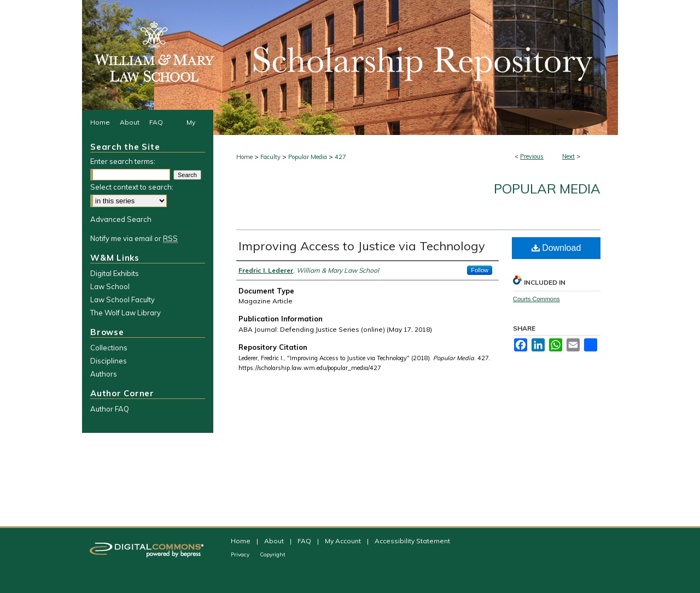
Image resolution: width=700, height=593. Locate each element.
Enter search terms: (123, 161)
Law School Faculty (122, 300)
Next (568, 156)
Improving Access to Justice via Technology (362, 246)
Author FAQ (110, 409)
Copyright (273, 554)
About (275, 541)
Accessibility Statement (412, 541)
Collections (109, 348)
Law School (110, 286)
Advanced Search (121, 219)
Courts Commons (536, 299)
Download (556, 248)
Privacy (241, 554)
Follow (480, 270)
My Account (344, 541)
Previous (532, 156)
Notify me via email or (134, 238)
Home (244, 157)
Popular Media (308, 157)
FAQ (305, 541)
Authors (104, 374)
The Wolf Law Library (126, 313)
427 (340, 157)
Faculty (270, 157)
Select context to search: (132, 187)
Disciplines (109, 361)
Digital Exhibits (115, 273)
